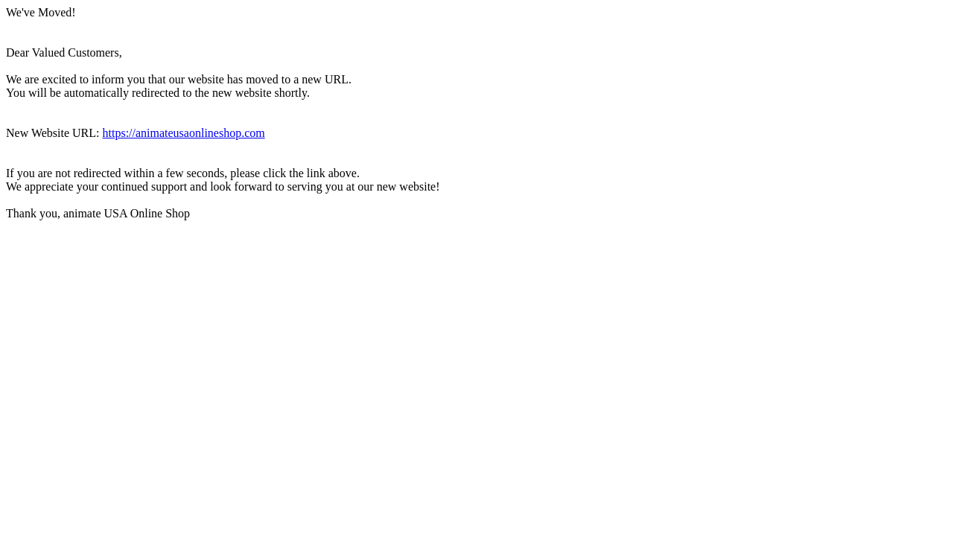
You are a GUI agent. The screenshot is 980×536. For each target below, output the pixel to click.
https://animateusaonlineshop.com (184, 133)
